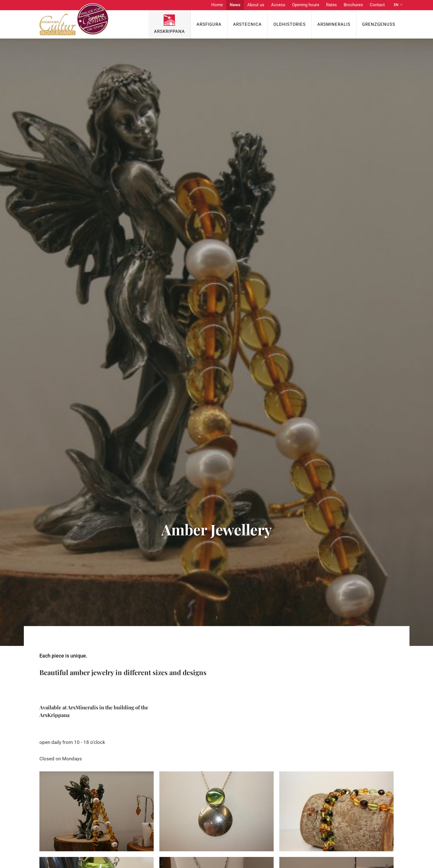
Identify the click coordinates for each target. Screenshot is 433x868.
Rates (331, 5)
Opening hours (306, 5)
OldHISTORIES (290, 24)
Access (278, 5)
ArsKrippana (169, 31)
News (235, 5)
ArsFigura (209, 24)
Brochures (353, 5)
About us (256, 5)
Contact (377, 5)
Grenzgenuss (379, 24)
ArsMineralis (334, 24)
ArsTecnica (247, 24)
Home (217, 5)
